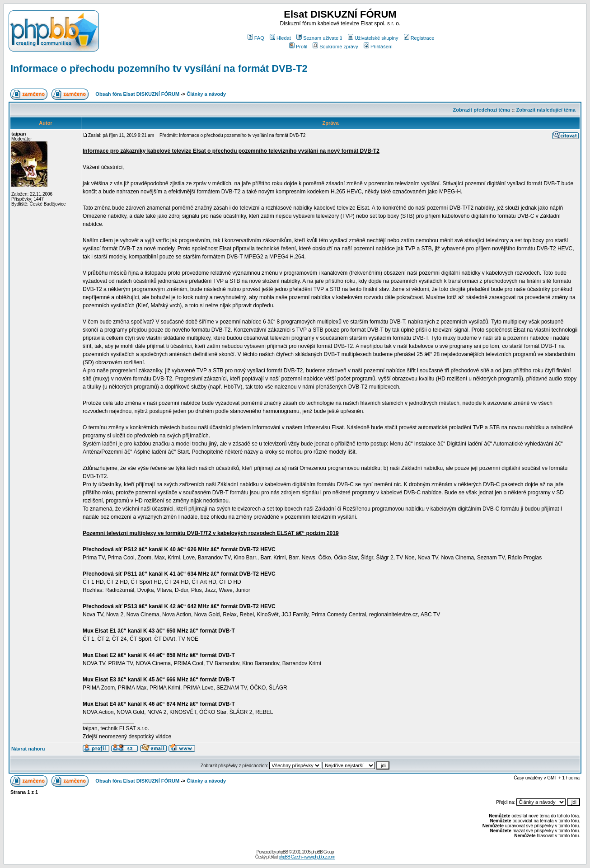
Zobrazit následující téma (546, 110)
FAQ (256, 38)
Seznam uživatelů (319, 38)
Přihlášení (378, 47)
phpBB (282, 852)
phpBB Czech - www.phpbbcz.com (307, 857)
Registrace (419, 38)
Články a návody (206, 94)
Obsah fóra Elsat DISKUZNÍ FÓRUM (137, 94)
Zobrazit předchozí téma (481, 110)
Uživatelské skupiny (373, 38)
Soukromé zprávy (335, 47)
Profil (298, 47)
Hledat (280, 38)
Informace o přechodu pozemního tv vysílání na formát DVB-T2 (159, 68)
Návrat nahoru (28, 749)
